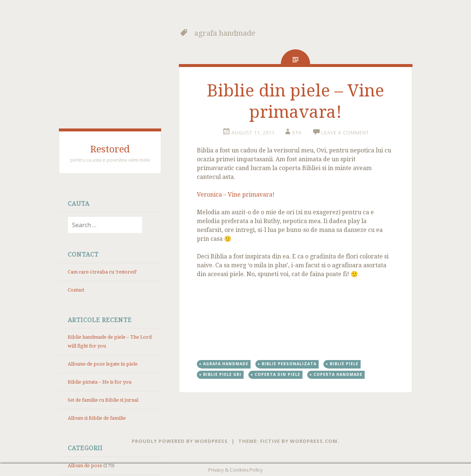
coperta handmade (338, 374)
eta (297, 133)
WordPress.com (314, 441)
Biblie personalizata (289, 364)
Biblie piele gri (222, 374)
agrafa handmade (226, 364)
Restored (110, 149)
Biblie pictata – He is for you (100, 382)
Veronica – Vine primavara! (236, 195)
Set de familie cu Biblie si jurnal (103, 400)
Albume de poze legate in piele (103, 364)
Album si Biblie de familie (97, 418)
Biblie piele (344, 364)
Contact (76, 290)
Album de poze (85, 466)
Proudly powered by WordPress (180, 441)
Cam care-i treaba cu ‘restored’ (102, 272)
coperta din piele (277, 374)
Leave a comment (345, 133)
